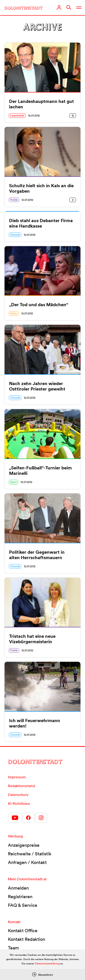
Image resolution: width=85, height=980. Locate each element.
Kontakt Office (23, 931)
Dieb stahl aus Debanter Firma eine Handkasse (41, 223)
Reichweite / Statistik (30, 854)
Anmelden (18, 888)
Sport (13, 482)
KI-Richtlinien (19, 803)
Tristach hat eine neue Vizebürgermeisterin (32, 639)
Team (13, 948)
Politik (14, 200)
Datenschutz (18, 795)
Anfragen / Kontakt (27, 862)
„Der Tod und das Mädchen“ (39, 305)
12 (73, 115)
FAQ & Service (23, 905)
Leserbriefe (17, 115)
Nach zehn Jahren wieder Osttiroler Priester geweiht (37, 386)
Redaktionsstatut (22, 786)
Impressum (17, 777)
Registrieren (20, 897)
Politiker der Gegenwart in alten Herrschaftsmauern (37, 555)
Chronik (15, 235)
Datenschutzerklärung (47, 963)
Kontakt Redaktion (27, 939)
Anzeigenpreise (24, 845)
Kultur (14, 313)
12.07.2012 (34, 115)
